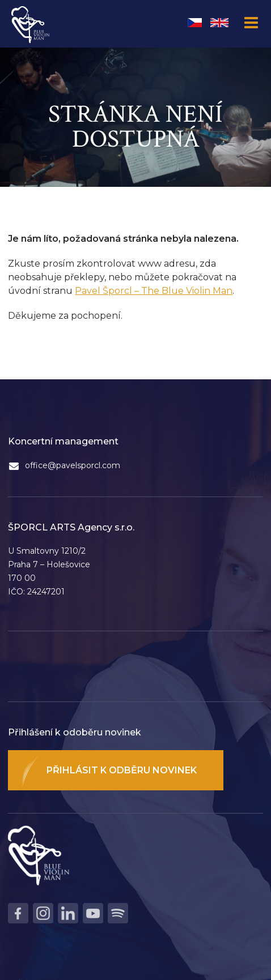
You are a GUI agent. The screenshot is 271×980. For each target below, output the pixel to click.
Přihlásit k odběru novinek (122, 770)
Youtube (93, 913)
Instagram (43, 913)
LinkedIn (68, 913)
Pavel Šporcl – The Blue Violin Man (154, 291)
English (219, 23)
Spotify (118, 913)
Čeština (195, 23)
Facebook (18, 913)
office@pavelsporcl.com (73, 465)
